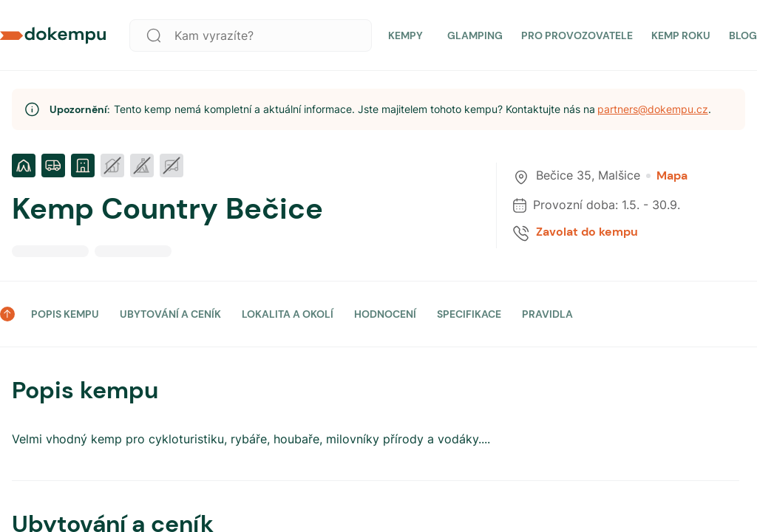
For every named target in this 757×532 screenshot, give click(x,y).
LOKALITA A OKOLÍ (288, 314)
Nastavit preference (672, 471)
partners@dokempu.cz (653, 109)
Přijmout (553, 471)
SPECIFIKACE (469, 314)
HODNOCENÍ (385, 314)
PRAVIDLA (547, 314)
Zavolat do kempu (587, 232)
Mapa (667, 176)
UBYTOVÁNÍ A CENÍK (170, 314)
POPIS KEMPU (65, 314)
